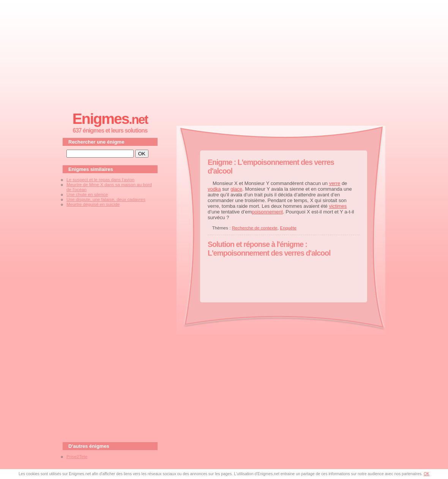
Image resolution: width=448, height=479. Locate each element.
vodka (214, 189)
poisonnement (267, 212)
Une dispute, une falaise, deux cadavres (106, 199)
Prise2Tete (77, 456)
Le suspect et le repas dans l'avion (100, 179)
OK (427, 474)
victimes (338, 206)
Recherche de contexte (255, 228)
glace (236, 189)
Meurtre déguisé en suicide (93, 204)
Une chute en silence (87, 194)
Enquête (288, 228)
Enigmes (110, 119)
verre (335, 183)
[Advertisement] (224, 54)
